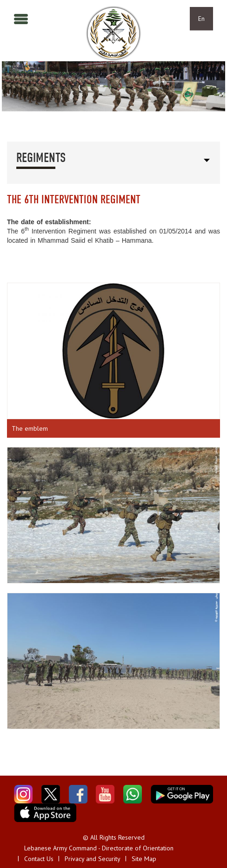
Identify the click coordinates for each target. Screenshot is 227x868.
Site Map (144, 859)
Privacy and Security (93, 859)
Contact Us (39, 859)
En (201, 19)
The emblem (30, 428)
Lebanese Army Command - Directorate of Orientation (99, 848)
